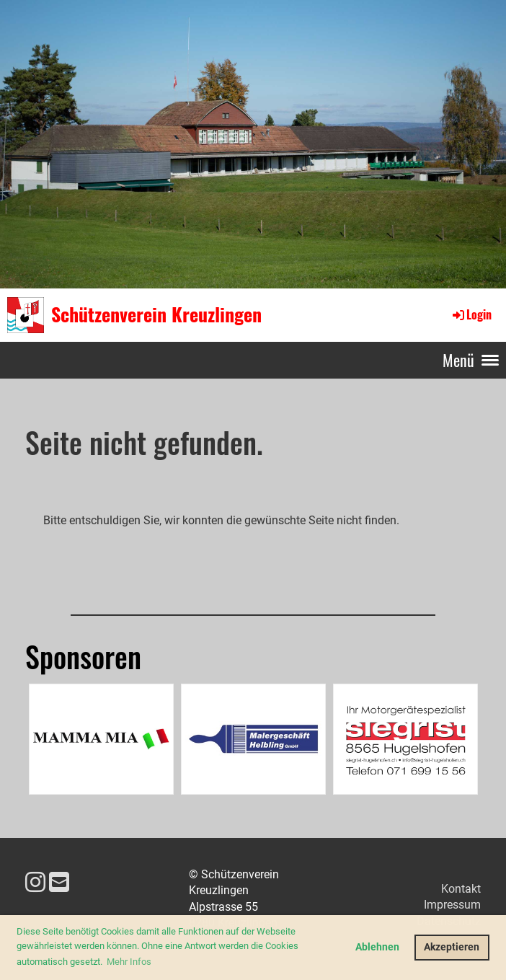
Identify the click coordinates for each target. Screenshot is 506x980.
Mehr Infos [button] (129, 962)
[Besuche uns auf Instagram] (35, 883)
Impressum (452, 905)
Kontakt (461, 889)
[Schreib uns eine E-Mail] (59, 883)
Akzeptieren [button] (452, 947)
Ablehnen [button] (377, 947)
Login (471, 314)
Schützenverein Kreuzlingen (156, 314)
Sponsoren (83, 656)
